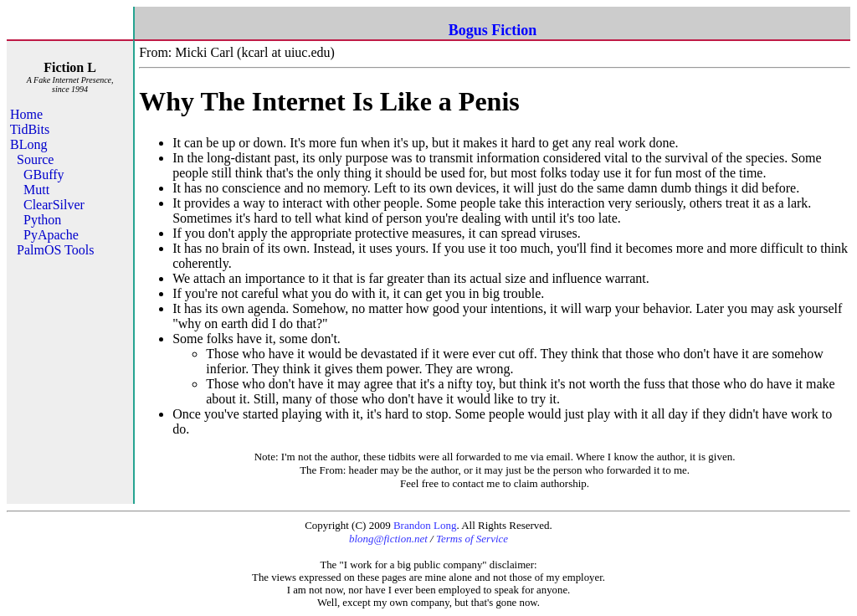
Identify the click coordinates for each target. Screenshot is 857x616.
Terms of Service (472, 539)
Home (26, 114)
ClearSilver (54, 205)
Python (42, 220)
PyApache (51, 235)
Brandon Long (425, 525)
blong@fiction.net (388, 539)
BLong (28, 144)
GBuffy (44, 175)
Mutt (36, 190)
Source (35, 159)
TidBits (30, 129)
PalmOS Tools (55, 250)
